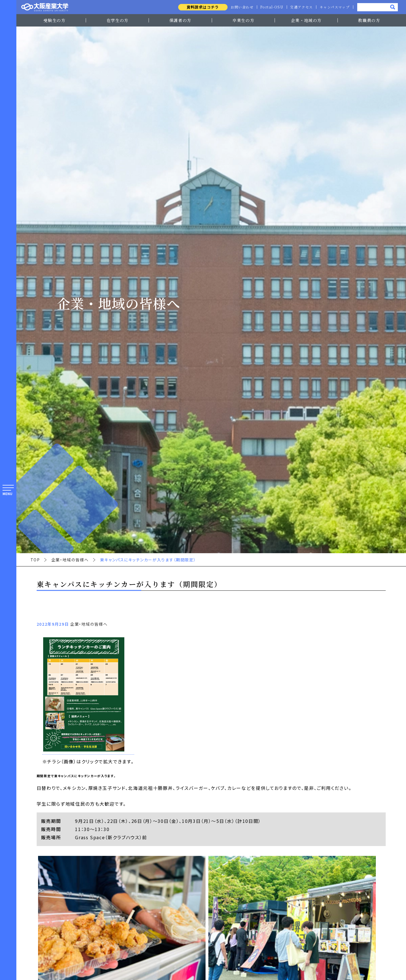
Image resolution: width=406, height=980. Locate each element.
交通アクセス (301, 7)
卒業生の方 (243, 20)
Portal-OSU (271, 7)
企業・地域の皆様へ (70, 560)
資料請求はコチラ (201, 7)
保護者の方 (180, 20)
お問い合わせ (240, 7)
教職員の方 (369, 20)
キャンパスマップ (334, 7)
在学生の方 (118, 20)
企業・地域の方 (306, 20)
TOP (35, 560)
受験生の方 (54, 20)
